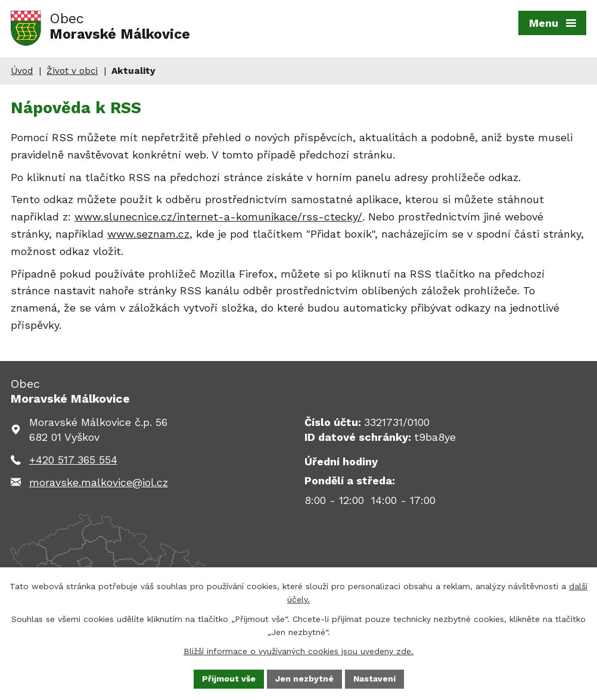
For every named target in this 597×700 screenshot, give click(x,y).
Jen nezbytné (304, 679)
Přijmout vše (229, 679)
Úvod (22, 71)
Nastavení (374, 679)
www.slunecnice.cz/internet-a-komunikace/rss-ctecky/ (218, 217)
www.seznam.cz (148, 234)
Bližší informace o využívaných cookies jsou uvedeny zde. (298, 651)
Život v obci (72, 71)
